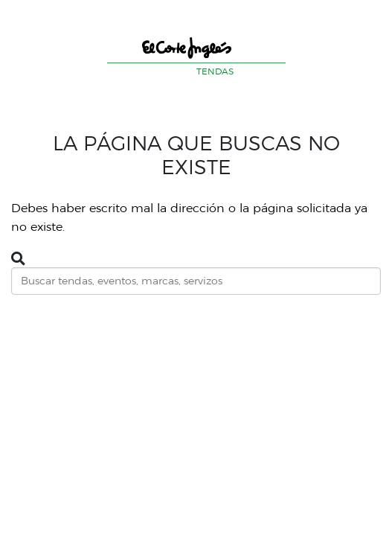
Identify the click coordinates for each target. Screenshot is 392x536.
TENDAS (215, 71)
